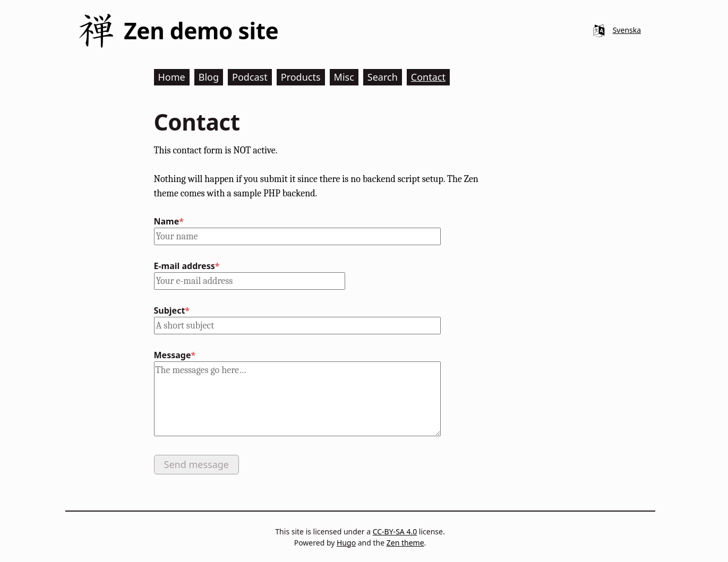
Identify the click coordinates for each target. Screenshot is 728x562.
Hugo (346, 543)
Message (173, 355)
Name (167, 221)
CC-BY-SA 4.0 (395, 531)
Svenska (627, 30)
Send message (196, 464)
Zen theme (405, 543)
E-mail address (185, 266)
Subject (170, 310)
